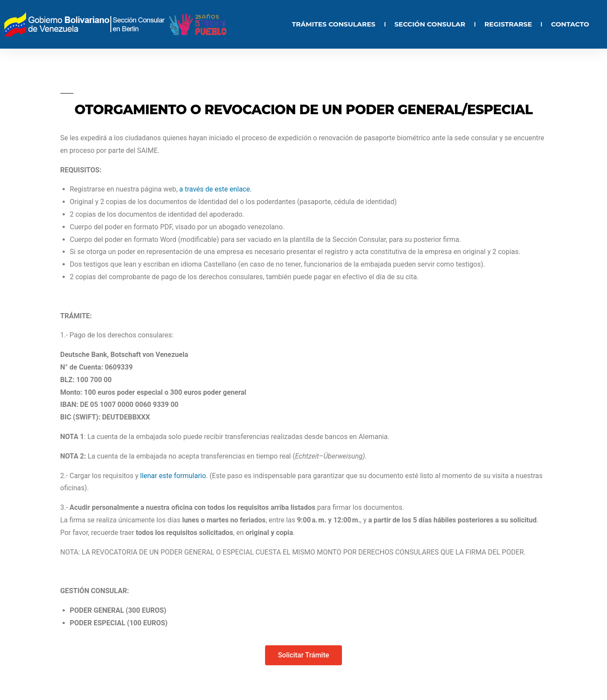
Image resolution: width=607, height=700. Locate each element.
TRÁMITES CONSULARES (334, 24)
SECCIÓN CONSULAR (430, 24)
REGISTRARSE (508, 24)
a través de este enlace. (216, 189)
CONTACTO (570, 24)
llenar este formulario (173, 476)
